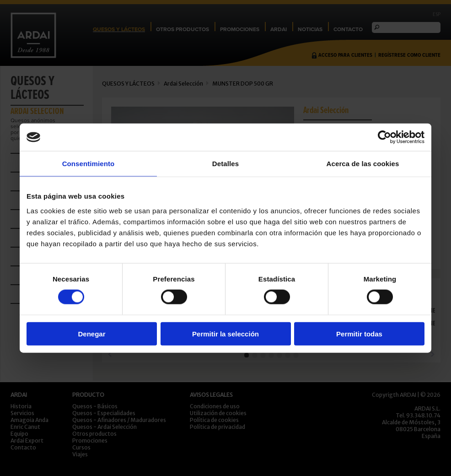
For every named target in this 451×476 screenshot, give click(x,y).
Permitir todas (359, 333)
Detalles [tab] (225, 164)
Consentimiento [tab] (89, 164)
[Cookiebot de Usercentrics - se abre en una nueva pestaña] (384, 137)
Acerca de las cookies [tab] (363, 164)
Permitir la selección (225, 333)
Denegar (91, 333)
